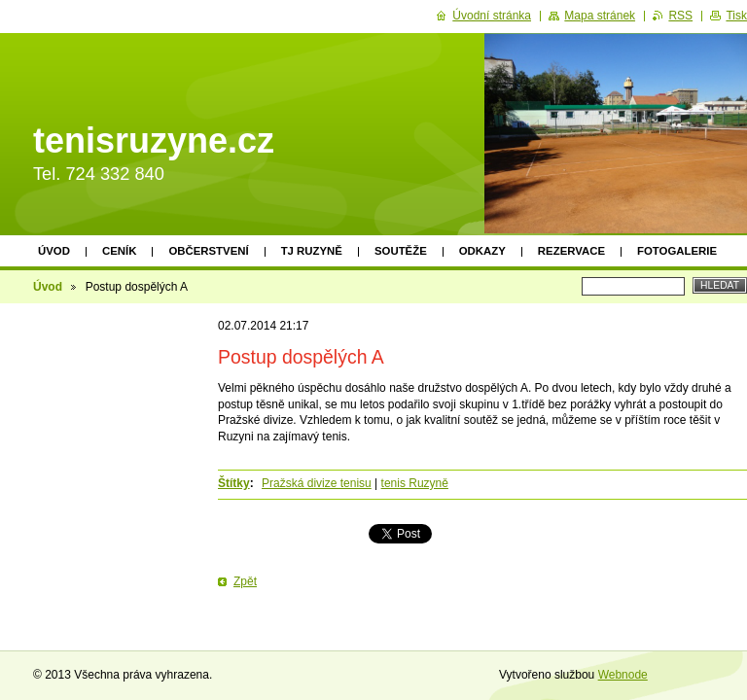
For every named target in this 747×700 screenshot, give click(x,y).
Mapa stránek (600, 16)
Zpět (245, 581)
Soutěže (401, 251)
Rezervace (571, 251)
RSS (680, 16)
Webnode (623, 675)
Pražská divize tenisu (317, 483)
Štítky (234, 483)
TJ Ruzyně (312, 251)
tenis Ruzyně (415, 483)
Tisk (736, 16)
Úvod (54, 251)
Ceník (119, 251)
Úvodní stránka (492, 16)
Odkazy (482, 251)
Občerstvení (208, 251)
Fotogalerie (677, 251)
